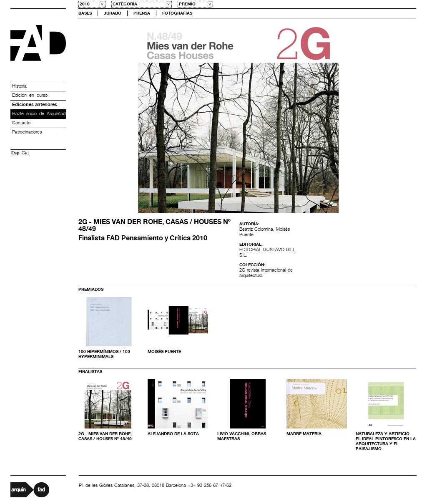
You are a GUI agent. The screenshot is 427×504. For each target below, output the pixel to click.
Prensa (142, 13)
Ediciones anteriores (35, 105)
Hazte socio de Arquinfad (39, 114)
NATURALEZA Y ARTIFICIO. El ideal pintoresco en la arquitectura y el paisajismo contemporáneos (386, 444)
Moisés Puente (164, 352)
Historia (19, 86)
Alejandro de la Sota (173, 434)
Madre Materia (304, 434)
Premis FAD (38, 43)
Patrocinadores (27, 132)
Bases (85, 13)
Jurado (113, 13)
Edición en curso (30, 96)
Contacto (21, 123)
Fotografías (177, 13)
